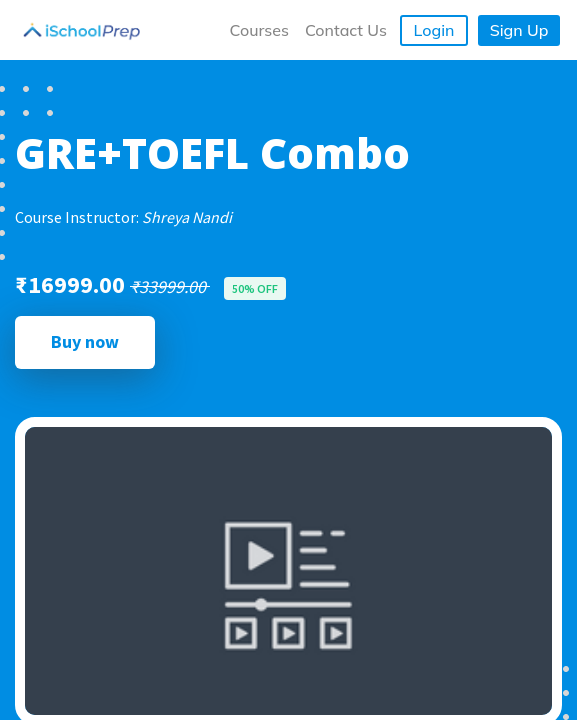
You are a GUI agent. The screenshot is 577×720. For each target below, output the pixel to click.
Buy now (85, 341)
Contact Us (346, 30)
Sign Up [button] (519, 30)
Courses (259, 30)
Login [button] (434, 30)
